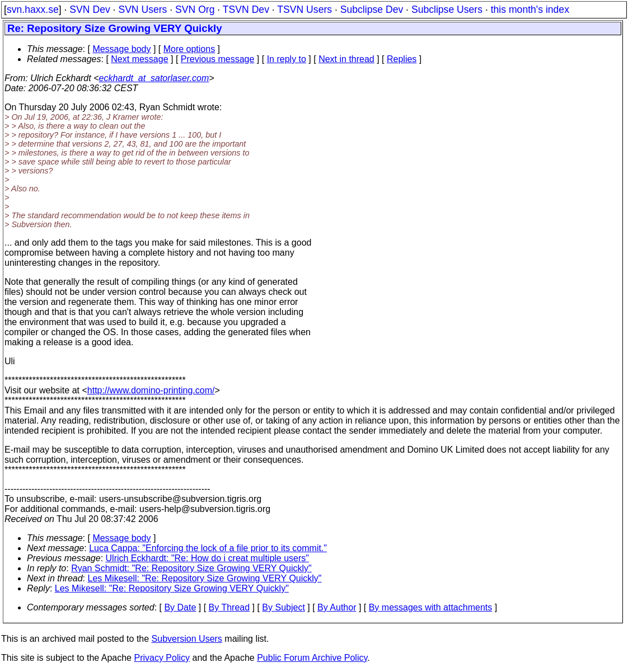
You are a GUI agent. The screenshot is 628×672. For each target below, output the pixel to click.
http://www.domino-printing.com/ (151, 390)
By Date (180, 607)
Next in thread (346, 59)
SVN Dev (90, 10)
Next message (139, 59)
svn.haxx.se (33, 10)
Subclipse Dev (372, 10)
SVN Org (195, 10)
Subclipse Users (447, 10)
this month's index (530, 10)
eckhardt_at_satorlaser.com (154, 78)
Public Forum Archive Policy (312, 658)
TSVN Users (304, 10)
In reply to (287, 59)
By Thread (229, 607)
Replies (402, 59)
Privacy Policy (162, 658)
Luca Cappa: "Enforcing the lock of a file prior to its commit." (208, 548)
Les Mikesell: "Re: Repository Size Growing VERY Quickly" (205, 578)
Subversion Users (187, 639)
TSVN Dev (246, 10)
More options (189, 49)
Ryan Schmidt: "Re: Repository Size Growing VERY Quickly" (191, 568)
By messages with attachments (431, 607)
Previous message (218, 59)
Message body (121, 49)
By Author (337, 607)
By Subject (283, 607)
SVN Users (142, 10)
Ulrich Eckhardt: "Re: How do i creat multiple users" (207, 558)
